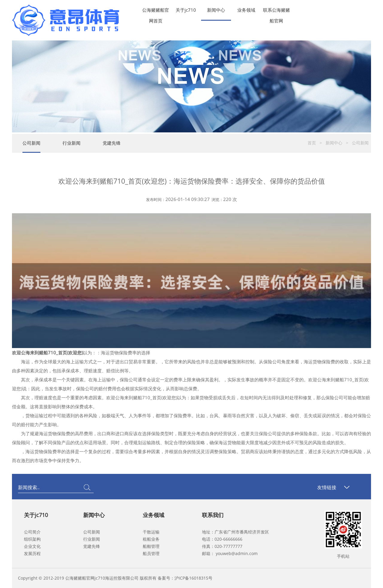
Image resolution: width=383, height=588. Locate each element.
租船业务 (151, 539)
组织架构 (32, 539)
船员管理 (151, 553)
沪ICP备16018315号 (193, 578)
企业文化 (32, 546)
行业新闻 (72, 143)
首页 (312, 143)
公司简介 (32, 532)
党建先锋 (112, 143)
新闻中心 (216, 10)
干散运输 (151, 532)
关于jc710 (186, 10)
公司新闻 (31, 143)
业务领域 (246, 10)
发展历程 (32, 553)
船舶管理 (151, 546)
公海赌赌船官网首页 (156, 11)
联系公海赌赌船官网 (276, 11)
